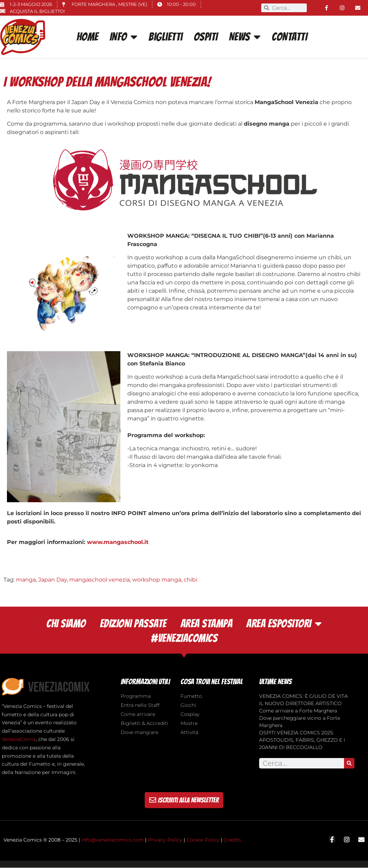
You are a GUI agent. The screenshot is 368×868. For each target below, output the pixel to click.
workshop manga (157, 580)
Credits (232, 840)
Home (87, 37)
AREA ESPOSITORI (284, 624)
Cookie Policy (203, 840)
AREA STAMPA (207, 624)
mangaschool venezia (99, 580)
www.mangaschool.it (119, 542)
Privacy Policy (165, 840)
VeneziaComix (19, 739)
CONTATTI (289, 37)
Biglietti (166, 37)
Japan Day (53, 580)
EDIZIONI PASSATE (133, 624)
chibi (190, 580)
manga (26, 580)
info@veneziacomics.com (113, 840)
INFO (124, 37)
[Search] (349, 763)
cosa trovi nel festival (212, 682)
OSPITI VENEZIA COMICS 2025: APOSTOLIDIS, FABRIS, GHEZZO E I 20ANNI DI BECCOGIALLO (302, 740)
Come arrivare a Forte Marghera (298, 711)
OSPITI (206, 37)
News (245, 37)
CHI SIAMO (66, 624)
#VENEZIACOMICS (184, 638)
